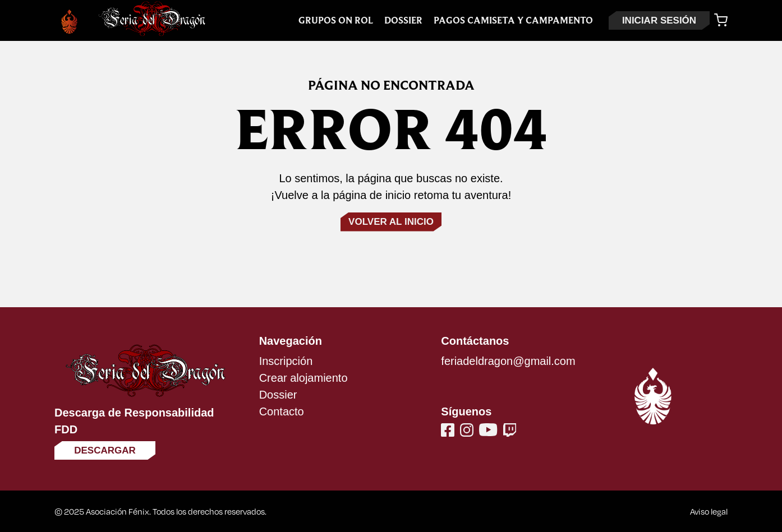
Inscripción (286, 361)
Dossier (403, 20)
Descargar (105, 450)
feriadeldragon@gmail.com (508, 361)
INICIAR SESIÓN (659, 20)
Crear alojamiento (303, 378)
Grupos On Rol (336, 20)
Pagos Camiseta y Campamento (513, 20)
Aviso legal (709, 511)
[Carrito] (721, 20)
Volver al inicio (391, 222)
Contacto (282, 411)
